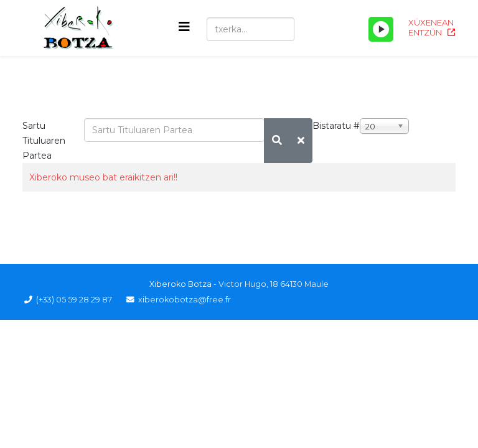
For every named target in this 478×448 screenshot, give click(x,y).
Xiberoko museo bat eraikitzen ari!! (103, 177)
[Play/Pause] (381, 29)
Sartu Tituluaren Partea (44, 141)
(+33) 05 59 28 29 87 (74, 300)
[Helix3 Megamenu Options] (184, 27)
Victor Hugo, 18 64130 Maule (274, 284)
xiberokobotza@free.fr (185, 300)
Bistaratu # (336, 126)
